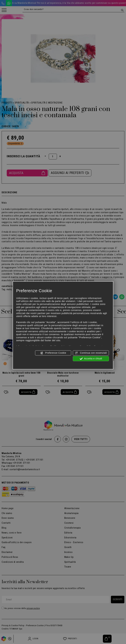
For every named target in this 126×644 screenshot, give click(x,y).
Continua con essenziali (91, 353)
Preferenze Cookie (53, 353)
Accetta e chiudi (91, 359)
